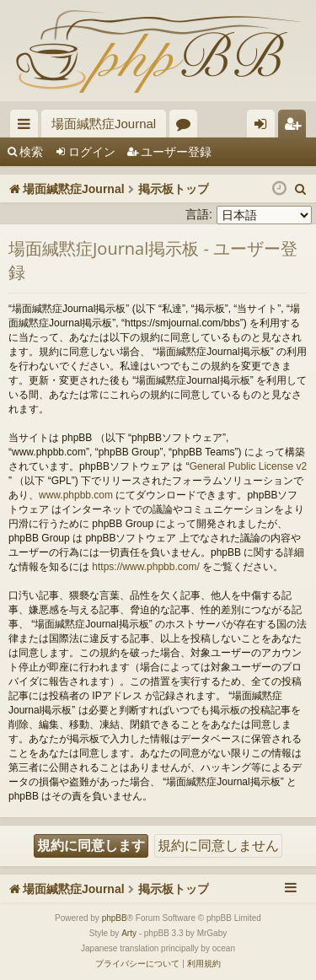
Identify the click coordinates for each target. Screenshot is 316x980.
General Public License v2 (248, 466)
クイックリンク (27, 127)
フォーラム (187, 127)
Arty (129, 933)
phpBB (115, 918)
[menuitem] (301, 189)
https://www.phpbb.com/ (145, 567)
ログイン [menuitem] (265, 127)
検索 (31, 152)
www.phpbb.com (76, 495)
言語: (199, 214)
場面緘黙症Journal (104, 124)
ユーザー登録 (176, 152)
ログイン (92, 152)
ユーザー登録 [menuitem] (296, 127)
